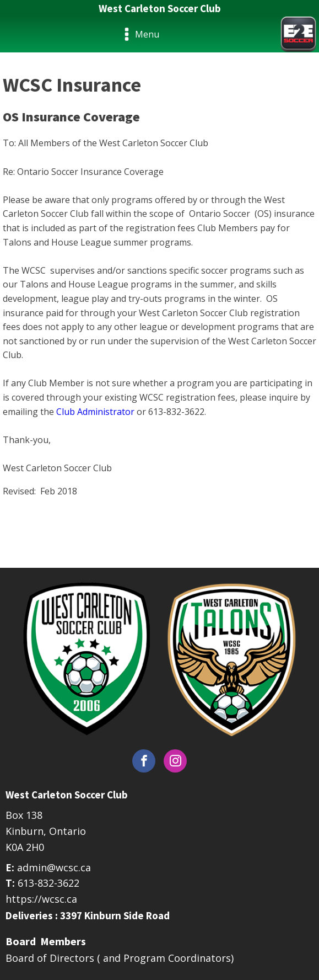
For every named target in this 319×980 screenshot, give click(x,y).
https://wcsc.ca (41, 899)
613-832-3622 (48, 883)
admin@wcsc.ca (54, 867)
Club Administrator (95, 412)
